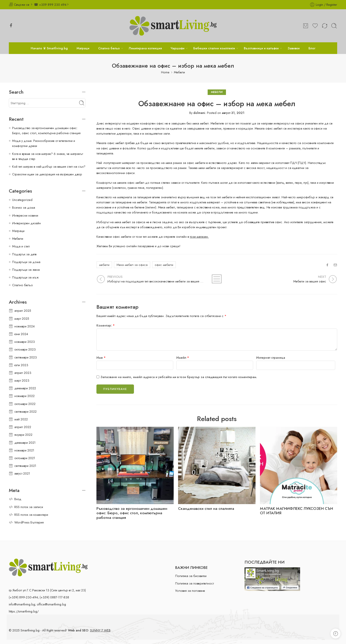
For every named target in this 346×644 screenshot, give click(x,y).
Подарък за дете (24, 254)
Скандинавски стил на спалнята (206, 509)
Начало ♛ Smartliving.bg (49, 48)
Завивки (294, 48)
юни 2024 (21, 334)
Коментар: (106, 325)
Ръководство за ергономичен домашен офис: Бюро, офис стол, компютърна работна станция (132, 513)
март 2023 (22, 380)
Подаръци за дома (26, 262)
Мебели (179, 72)
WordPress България (29, 522)
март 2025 (22, 318)
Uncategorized (22, 200)
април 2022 (23, 427)
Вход (18, 499)
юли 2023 (21, 365)
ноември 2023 (25, 342)
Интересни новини (25, 215)
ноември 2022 (24, 396)
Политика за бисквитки (191, 576)
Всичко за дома (24, 207)
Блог (312, 48)
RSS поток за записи (29, 507)
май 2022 (21, 419)
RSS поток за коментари (31, 515)
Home (165, 72)
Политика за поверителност (195, 583)
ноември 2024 (24, 326)
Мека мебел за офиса (132, 265)
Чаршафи (178, 48)
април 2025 (23, 311)
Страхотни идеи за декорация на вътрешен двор (47, 174)
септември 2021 (25, 466)
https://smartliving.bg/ (24, 611)
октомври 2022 (25, 404)
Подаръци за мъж (25, 277)
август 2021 (22, 473)
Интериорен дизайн (26, 223)
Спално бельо (109, 48)
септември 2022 (25, 411)
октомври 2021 (25, 458)
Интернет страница (271, 357)
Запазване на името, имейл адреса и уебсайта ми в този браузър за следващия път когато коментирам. (179, 377)
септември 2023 (26, 357)
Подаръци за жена (26, 270)
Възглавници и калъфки (261, 48)
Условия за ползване (190, 591)
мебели (104, 265)
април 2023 (23, 373)
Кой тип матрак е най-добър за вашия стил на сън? (49, 166)
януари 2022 (23, 435)
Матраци (83, 48)
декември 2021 (25, 443)
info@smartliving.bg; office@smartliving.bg (37, 604)
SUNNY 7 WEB (100, 630)
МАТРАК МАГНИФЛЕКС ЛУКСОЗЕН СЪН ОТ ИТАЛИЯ (296, 511)
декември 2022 (25, 388)
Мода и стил (21, 246)
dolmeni (199, 113)
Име (101, 357)
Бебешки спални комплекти (214, 48)
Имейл (183, 357)
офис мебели (164, 265)
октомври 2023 (25, 349)
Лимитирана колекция (145, 48)
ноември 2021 (24, 450)
